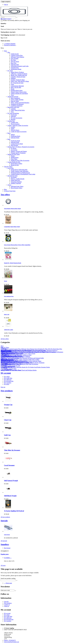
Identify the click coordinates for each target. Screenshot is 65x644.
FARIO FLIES (15, 54)
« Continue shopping (10, 44)
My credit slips (8, 378)
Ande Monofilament (10, 366)
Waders (13, 156)
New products (7, 391)
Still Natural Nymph (11, 481)
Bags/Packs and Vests (13, 107)
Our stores (7, 356)
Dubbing (13, 78)
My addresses (8, 380)
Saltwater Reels (15, 138)
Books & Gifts (15, 165)
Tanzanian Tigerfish (16, 182)
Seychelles (14, 177)
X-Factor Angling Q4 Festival (14, 511)
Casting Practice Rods (17, 144)
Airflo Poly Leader (9, 330)
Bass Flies (14, 63)
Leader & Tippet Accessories (19, 132)
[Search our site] (8, 17)
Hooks (13, 89)
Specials (4, 521)
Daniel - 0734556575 (10, 640)
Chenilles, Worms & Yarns (18, 77)
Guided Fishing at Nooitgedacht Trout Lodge (23, 174)
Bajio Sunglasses (15, 98)
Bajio (6, 368)
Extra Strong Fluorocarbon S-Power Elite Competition (17, 245)
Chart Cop (8, 420)
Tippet (13, 129)
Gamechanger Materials (17, 86)
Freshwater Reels (16, 136)
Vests (12, 112)
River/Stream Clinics (17, 188)
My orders (7, 377)
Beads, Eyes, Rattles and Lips (19, 75)
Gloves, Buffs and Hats (17, 100)
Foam (12, 84)
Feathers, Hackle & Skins (18, 80)
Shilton (13, 135)
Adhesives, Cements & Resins (19, 74)
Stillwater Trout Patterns (17, 57)
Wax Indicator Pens (9, 296)
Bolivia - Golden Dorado (18, 179)
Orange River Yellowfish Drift (19, 170)
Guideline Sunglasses (17, 106)
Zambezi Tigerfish (16, 183)
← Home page (8, 583)
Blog (5, 189)
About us (7, 355)
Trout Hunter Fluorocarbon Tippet (12, 209)
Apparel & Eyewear (13, 97)
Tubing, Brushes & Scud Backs (19, 94)
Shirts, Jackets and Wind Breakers (20, 103)
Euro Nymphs (15, 58)
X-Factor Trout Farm (10, 191)
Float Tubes (14, 159)
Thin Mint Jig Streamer (12, 450)
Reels (9, 133)
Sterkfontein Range (16, 69)
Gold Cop (7, 435)
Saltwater (13, 116)
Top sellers (5, 195)
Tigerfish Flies (15, 68)
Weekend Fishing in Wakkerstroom (20, 173)
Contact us (7, 605)
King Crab (7, 314)
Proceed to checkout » (10, 45)
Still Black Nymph (10, 496)
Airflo (6, 365)
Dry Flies (13, 60)
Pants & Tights (15, 101)
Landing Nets (11, 121)
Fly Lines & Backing (13, 113)
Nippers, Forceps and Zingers (19, 151)
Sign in (6, 5)
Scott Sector (7, 535)
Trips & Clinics (8, 167)
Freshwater (14, 115)
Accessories (14, 150)
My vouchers (8, 383)
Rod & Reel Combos (17, 164)
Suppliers (5, 544)
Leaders (13, 127)
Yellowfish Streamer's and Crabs (20, 66)
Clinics (9, 185)
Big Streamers (8, 369)
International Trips (12, 176)
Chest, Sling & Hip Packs (18, 110)
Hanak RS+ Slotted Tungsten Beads (13, 263)
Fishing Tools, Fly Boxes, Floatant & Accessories (21, 147)
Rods (9, 139)
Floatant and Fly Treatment (18, 153)
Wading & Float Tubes (14, 154)
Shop (5, 51)
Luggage (13, 109)
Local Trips (11, 168)
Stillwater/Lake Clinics (17, 186)
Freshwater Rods (15, 141)
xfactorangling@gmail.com (12, 642)
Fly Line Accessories (17, 118)
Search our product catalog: (8, 578)
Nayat (6, 281)
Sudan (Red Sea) (15, 180)
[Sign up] (15, 591)
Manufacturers (7, 360)
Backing (13, 119)
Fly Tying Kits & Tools (17, 83)
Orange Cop (8, 405)
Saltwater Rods (15, 142)
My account (6, 373)
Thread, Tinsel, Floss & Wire (19, 92)
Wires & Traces (15, 130)
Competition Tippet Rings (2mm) (12, 227)
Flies (9, 52)
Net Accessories (15, 124)
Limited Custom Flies (17, 55)
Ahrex (6, 363)
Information (6, 351)
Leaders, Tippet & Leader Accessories (18, 125)
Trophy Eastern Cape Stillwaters (20, 171)
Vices (12, 95)
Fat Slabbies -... (8, 558)
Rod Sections (14, 145)
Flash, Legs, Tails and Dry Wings (20, 81)
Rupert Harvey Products (17, 72)
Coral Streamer (9, 465)
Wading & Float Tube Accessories (20, 160)
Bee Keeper (7, 548)
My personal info (9, 381)
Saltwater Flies (15, 65)
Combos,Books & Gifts (14, 162)
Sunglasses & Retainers (17, 104)
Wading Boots (15, 157)
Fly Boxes (14, 148)
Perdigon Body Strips (17, 90)
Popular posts (5, 554)
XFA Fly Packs (15, 62)
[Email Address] (7, 590)
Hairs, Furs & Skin (16, 87)
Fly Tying (10, 71)
